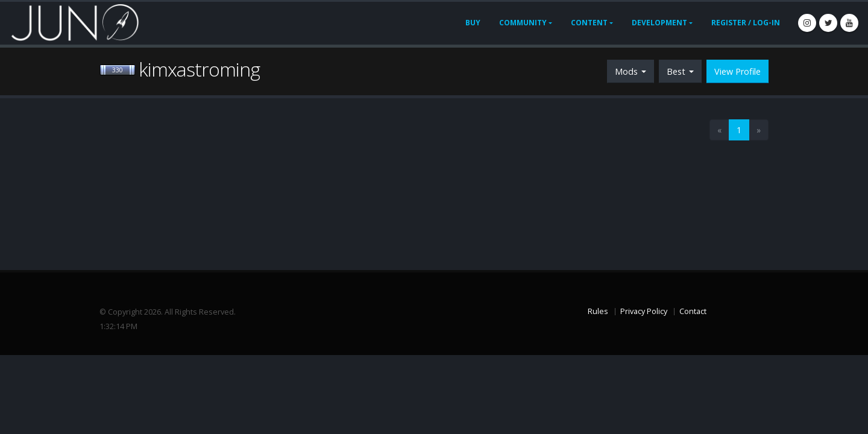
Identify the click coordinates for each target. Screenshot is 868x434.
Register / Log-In (746, 23)
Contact (693, 311)
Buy (473, 23)
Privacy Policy (644, 311)
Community (523, 23)
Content (589, 23)
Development (659, 23)
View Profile (737, 71)
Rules (598, 311)
